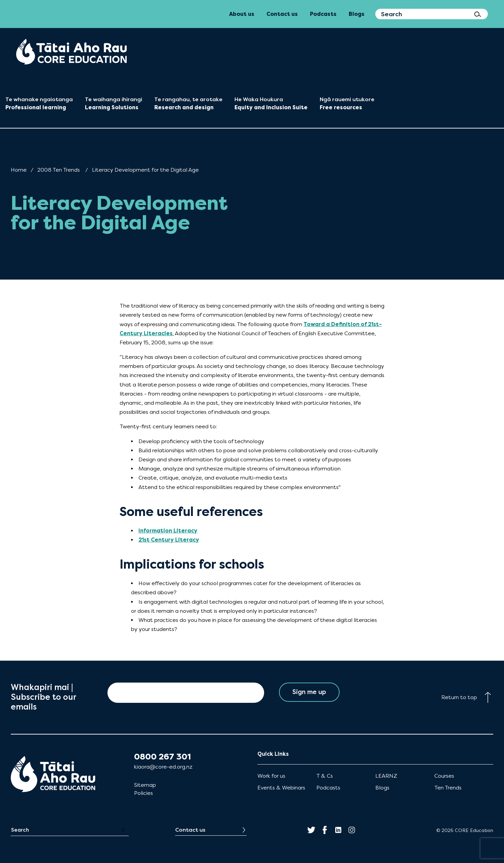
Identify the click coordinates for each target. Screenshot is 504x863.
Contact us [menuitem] (282, 14)
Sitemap (145, 785)
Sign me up (309, 693)
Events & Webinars (281, 788)
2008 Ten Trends (59, 170)
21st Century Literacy (169, 540)
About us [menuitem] (242, 14)
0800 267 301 (163, 757)
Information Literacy (168, 531)
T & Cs (325, 776)
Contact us (190, 830)
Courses (444, 776)
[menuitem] (71, 52)
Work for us (271, 776)
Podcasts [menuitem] (323, 14)
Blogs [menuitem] (357, 14)
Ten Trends (448, 788)
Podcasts (328, 788)
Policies (144, 793)
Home (19, 170)
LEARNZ (386, 776)
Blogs (382, 788)
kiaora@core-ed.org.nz (163, 767)
